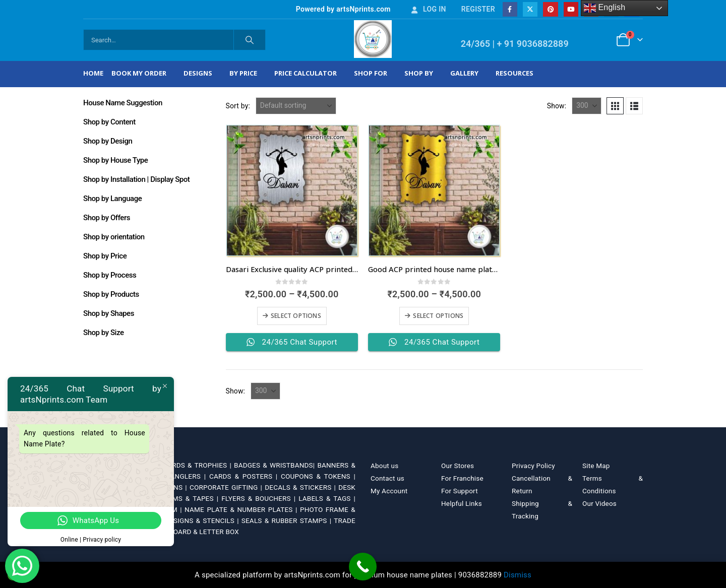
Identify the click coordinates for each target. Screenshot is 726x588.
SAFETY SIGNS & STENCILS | (194, 520)
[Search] (250, 40)
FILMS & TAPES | (192, 498)
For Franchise (462, 478)
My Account (389, 491)
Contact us (387, 478)
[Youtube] (571, 9)
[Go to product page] (292, 190)
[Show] (587, 106)
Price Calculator (306, 73)
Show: (557, 106)
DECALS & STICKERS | (301, 487)
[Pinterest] (550, 9)
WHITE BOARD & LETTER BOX (193, 532)
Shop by (419, 73)
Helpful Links (462, 503)
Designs (198, 73)
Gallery (464, 73)
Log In (428, 9)
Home (93, 73)
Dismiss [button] (518, 575)
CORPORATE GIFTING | (227, 487)
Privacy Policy (533, 466)
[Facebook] (510, 9)
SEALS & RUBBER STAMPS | (288, 520)
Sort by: (238, 106)
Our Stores (458, 466)
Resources (515, 73)
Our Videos (599, 503)
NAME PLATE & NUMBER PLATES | (242, 509)
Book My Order (139, 73)
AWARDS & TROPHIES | (194, 465)
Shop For (371, 73)
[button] (615, 106)
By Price (243, 73)
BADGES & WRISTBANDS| (276, 465)
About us (384, 466)
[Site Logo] (373, 39)
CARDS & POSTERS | (245, 476)
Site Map (596, 466)
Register (478, 9)
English (605, 8)
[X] (530, 9)
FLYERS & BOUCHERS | (260, 498)
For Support (460, 491)
